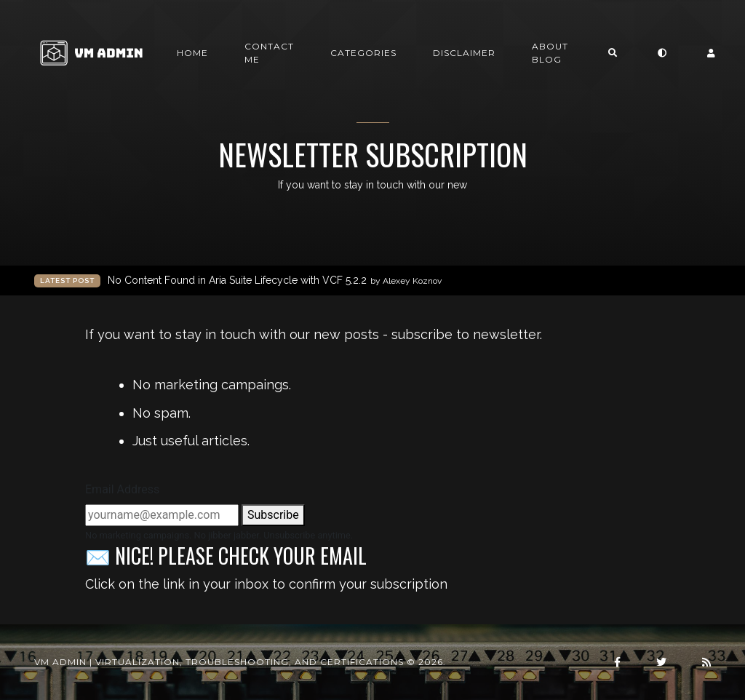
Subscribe (273, 515)
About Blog (550, 53)
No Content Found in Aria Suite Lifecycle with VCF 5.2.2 (275, 281)
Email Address (122, 489)
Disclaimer (464, 53)
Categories (363, 53)
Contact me (269, 53)
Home (192, 53)
